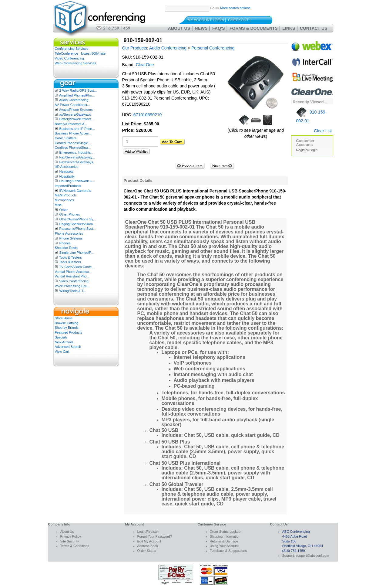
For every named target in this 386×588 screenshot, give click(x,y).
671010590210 (148, 115)
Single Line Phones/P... (77, 253)
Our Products (135, 48)
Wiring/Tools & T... (73, 291)
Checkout (238, 20)
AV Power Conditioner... (72, 105)
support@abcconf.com (312, 556)
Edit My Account (149, 541)
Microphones (64, 200)
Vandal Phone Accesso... (73, 272)
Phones (65, 243)
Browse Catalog (67, 323)
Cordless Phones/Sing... (73, 148)
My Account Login (206, 20)
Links (289, 28)
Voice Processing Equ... (72, 286)
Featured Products (69, 332)
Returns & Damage (224, 541)
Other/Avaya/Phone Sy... (78, 219)
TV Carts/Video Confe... (77, 267)
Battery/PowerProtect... (77, 119)
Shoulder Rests (66, 248)
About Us (179, 28)
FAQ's (218, 28)
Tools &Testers (70, 262)
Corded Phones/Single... (73, 143)
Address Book (148, 546)
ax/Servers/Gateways (75, 114)
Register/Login (307, 150)
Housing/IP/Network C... (77, 181)
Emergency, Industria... (76, 152)
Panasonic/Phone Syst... (78, 229)
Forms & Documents (254, 28)
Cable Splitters (66, 138)
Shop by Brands (67, 328)
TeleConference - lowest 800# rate (80, 53)
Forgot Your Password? (155, 536)
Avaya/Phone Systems (76, 110)
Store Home (64, 318)
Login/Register (148, 532)
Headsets (66, 172)
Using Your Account (224, 546)
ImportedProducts (68, 186)
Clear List (323, 131)
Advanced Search (68, 347)
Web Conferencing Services (76, 63)
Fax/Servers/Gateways (76, 162)
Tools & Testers (70, 257)
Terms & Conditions (75, 546)
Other (64, 210)
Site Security (70, 541)
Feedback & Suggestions (228, 551)
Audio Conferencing (74, 100)
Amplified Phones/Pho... (77, 95)
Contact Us (314, 28)
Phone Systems (71, 238)
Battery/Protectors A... (71, 124)
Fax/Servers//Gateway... (77, 157)
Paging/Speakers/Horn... (78, 224)
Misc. (59, 205)
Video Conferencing (69, 58)
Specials (61, 337)
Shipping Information (225, 536)
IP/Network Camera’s (75, 191)
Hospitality (67, 176)
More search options (235, 8)
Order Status (147, 551)
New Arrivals (64, 342)
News (201, 28)
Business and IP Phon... (77, 129)
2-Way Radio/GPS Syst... (78, 90)
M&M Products (66, 195)
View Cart (62, 352)
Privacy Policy (71, 536)
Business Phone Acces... (73, 133)
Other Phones (70, 214)
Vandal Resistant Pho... (72, 276)
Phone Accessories (69, 233)
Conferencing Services (72, 49)
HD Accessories (67, 167)
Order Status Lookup (225, 532)
